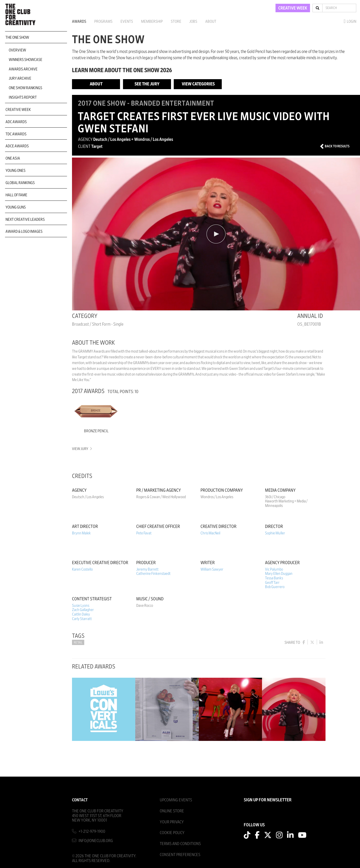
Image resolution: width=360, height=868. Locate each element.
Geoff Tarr (272, 583)
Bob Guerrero (275, 587)
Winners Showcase (25, 60)
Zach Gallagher (83, 610)
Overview (17, 50)
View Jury (82, 449)
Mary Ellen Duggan (279, 574)
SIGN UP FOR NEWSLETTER (268, 800)
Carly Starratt (82, 619)
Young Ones (15, 171)
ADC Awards (16, 122)
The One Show (17, 37)
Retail (78, 643)
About (211, 21)
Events (127, 21)
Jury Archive (20, 78)
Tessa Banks (274, 578)
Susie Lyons (81, 606)
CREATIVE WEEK (293, 8)
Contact (80, 800)
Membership (152, 21)
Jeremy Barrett (147, 569)
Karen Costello (82, 569)
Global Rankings (20, 183)
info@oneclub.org (96, 841)
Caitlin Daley (81, 614)
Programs (103, 21)
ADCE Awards (17, 146)
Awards (79, 21)
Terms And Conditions (180, 844)
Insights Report (23, 97)
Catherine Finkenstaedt (153, 574)
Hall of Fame (16, 195)
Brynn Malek (81, 533)
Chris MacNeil (210, 533)
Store (176, 21)
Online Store (172, 811)
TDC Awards (16, 134)
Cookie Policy (172, 833)
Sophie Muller (275, 533)
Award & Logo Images (24, 231)
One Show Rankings (25, 88)
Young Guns (16, 207)
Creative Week (18, 110)
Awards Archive (23, 69)
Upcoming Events (176, 800)
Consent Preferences (180, 855)
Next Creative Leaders (25, 219)
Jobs (193, 21)
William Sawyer (212, 569)
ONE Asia (13, 158)
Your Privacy (172, 822)
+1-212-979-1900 (92, 831)
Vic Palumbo (274, 569)
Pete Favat (144, 533)
